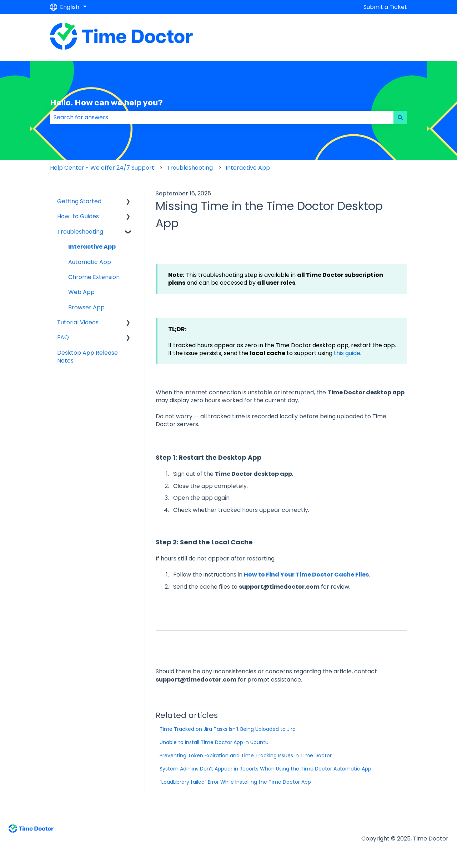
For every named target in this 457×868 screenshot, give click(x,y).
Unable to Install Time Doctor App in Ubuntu (214, 742)
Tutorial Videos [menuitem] (78, 322)
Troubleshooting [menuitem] (80, 232)
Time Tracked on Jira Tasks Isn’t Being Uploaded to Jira (228, 729)
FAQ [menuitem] (63, 337)
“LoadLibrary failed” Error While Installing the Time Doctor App (235, 782)
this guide (346, 353)
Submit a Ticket (385, 7)
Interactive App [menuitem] (92, 247)
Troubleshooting (190, 168)
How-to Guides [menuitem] (78, 216)
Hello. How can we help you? (106, 103)
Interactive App (248, 168)
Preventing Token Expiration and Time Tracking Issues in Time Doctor (246, 755)
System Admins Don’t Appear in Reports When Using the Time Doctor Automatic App (265, 769)
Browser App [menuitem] (86, 307)
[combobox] (222, 118)
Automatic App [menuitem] (90, 262)
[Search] (400, 118)
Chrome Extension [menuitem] (94, 277)
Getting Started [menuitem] (79, 201)
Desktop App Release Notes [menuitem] (87, 357)
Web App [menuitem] (81, 292)
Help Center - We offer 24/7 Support (102, 168)
